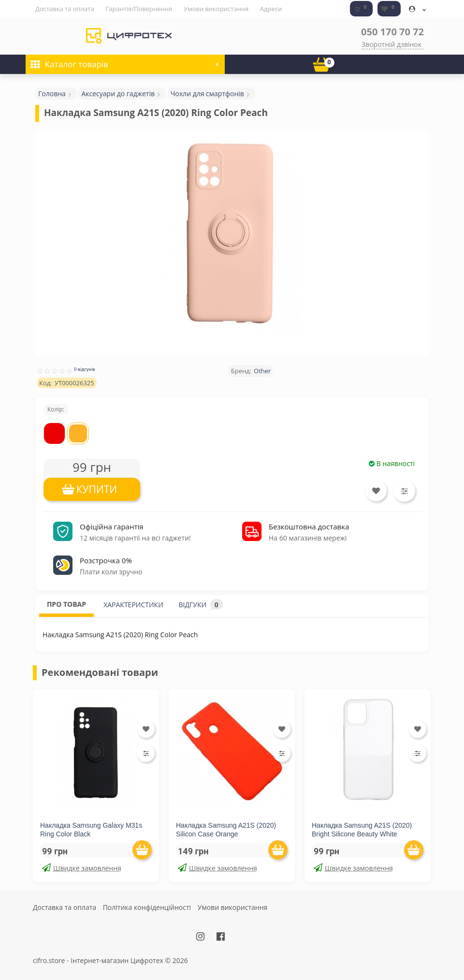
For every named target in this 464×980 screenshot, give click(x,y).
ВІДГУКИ (201, 605)
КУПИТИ (97, 489)
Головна (52, 94)
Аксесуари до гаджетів (118, 94)
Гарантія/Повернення (139, 9)
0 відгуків (85, 369)
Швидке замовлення (82, 868)
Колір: (56, 409)
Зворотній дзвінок (391, 44)
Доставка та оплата (65, 9)
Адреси (271, 9)
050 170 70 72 (392, 32)
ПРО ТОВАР (66, 604)
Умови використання (216, 9)
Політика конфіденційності (147, 907)
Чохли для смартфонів (207, 94)
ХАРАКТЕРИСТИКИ (133, 605)
